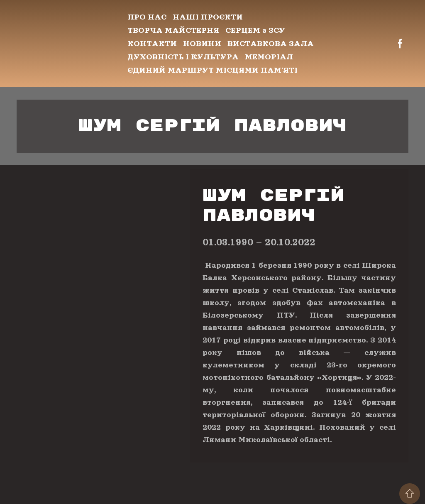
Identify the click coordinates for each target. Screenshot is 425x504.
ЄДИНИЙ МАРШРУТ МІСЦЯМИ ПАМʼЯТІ (212, 70)
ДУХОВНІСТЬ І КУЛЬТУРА (183, 57)
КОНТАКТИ (152, 44)
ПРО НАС (147, 17)
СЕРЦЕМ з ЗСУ (255, 30)
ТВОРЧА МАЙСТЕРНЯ (173, 30)
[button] (400, 44)
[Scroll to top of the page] (410, 494)
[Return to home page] (66, 44)
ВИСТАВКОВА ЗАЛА (271, 44)
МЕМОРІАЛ (269, 57)
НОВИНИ (202, 44)
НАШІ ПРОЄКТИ (208, 17)
